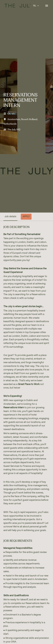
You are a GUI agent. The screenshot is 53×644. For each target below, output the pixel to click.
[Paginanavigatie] (47, 6)
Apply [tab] (26, 217)
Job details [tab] (10, 217)
